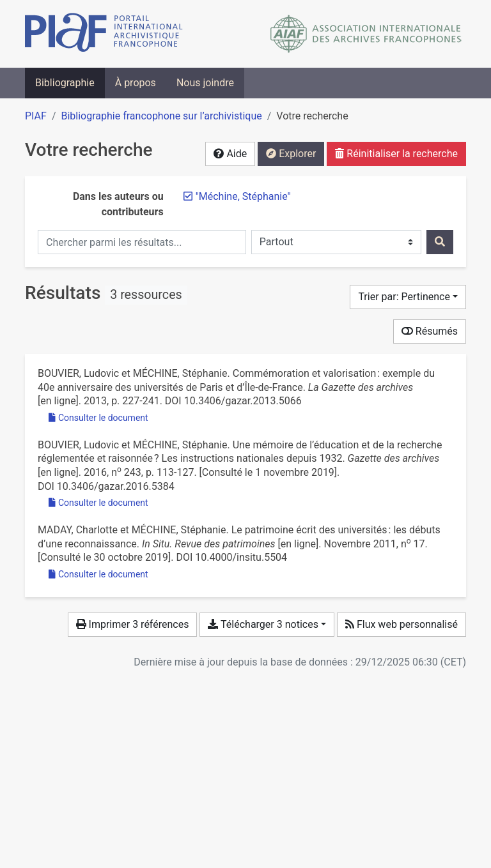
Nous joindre (205, 83)
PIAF (36, 116)
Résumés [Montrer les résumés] (430, 331)
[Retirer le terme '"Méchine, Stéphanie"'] (243, 196)
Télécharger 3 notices (263, 624)
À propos (136, 83)
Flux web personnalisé (401, 624)
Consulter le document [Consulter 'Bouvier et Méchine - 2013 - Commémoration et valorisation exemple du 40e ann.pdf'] (98, 418)
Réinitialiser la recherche (396, 154)
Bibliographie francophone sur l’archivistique (161, 116)
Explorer (291, 154)
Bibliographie (65, 83)
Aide (230, 154)
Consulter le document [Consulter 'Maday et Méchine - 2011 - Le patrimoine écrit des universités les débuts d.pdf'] (98, 574)
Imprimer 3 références (133, 624)
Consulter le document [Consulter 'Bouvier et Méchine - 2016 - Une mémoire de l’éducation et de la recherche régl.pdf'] (98, 503)
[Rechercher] (440, 242)
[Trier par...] (408, 297)
